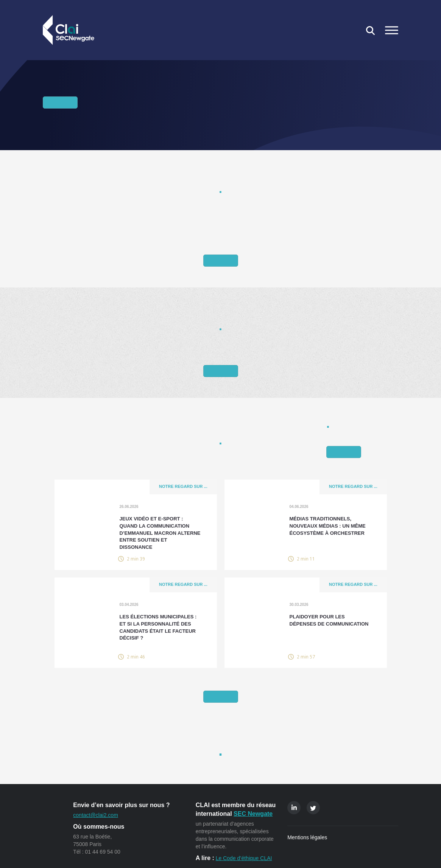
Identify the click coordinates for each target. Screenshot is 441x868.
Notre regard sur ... (183, 487)
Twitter (313, 808)
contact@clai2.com (95, 815)
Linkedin (294, 808)
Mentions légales (307, 837)
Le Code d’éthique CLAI (244, 858)
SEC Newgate (253, 814)
